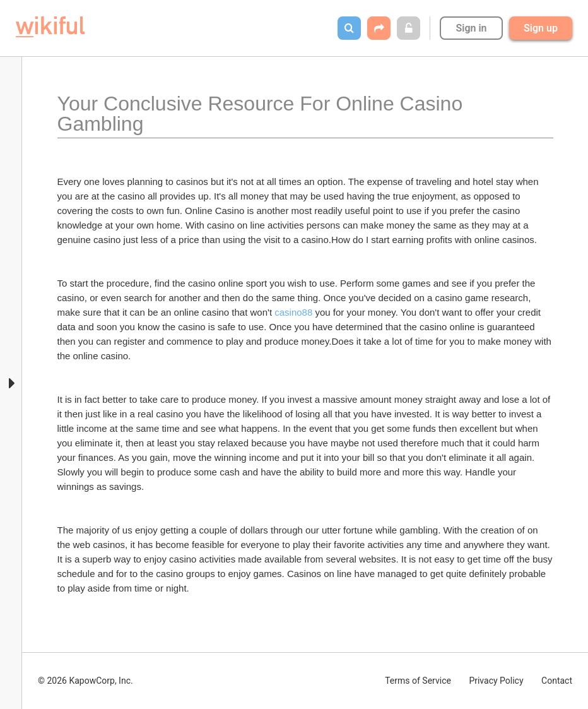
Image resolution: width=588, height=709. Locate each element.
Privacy (496, 681)
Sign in (471, 28)
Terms (418, 681)
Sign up (541, 28)
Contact (557, 681)
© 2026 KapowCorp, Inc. (85, 681)
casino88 (293, 312)
